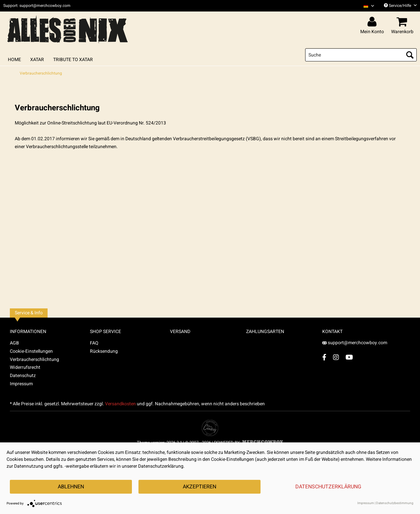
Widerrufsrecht (25, 367)
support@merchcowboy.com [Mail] (355, 343)
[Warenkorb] (403, 22)
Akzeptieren (199, 487)
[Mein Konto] (373, 22)
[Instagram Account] (336, 357)
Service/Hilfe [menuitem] (400, 6)
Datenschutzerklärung (328, 487)
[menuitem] (366, 6)
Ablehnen (71, 487)
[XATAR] (37, 60)
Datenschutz (23, 376)
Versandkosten (120, 404)
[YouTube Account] (349, 357)
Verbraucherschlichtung (34, 359)
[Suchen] (410, 55)
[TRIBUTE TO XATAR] (73, 60)
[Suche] (361, 55)
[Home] (14, 60)
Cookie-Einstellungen (31, 351)
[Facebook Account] (324, 357)
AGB (14, 343)
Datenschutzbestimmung (395, 503)
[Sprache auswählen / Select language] (369, 6)
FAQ (94, 343)
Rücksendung (104, 351)
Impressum (21, 384)
